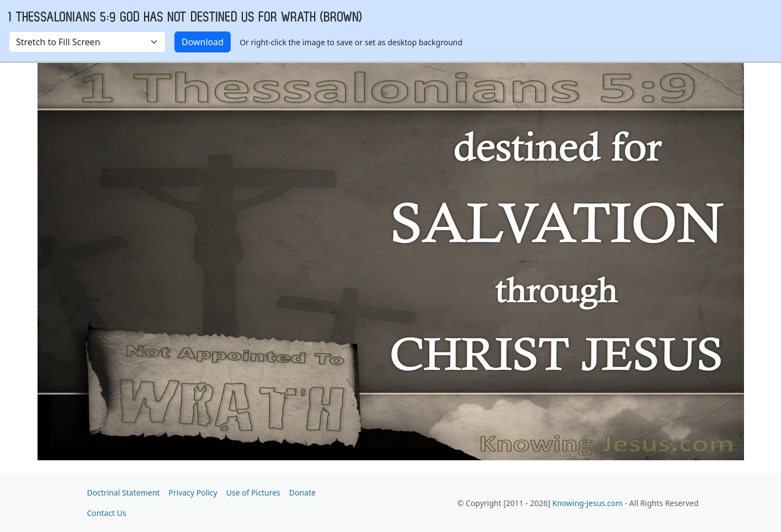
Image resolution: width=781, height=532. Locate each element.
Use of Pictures (253, 493)
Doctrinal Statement (124, 493)
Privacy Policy (193, 493)
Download (203, 42)
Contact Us (107, 513)
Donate (302, 493)
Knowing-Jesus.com (588, 503)
